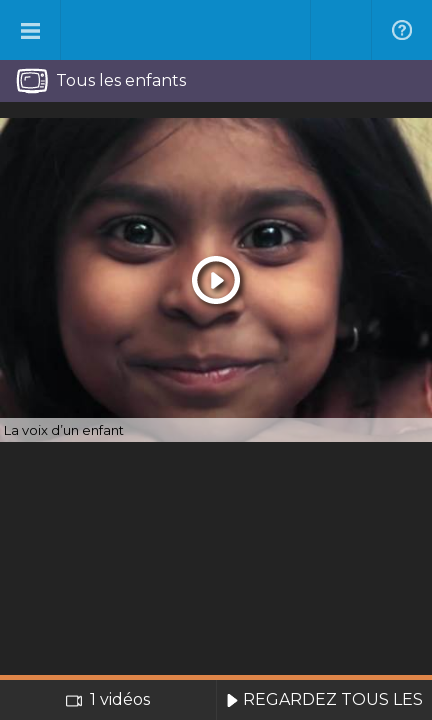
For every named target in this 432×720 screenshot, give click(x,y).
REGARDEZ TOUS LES (324, 699)
